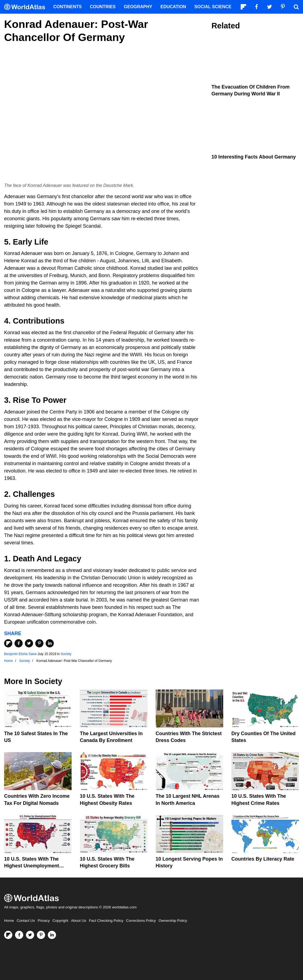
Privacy (44, 921)
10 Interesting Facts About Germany (254, 157)
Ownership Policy (173, 921)
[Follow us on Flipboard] (8, 935)
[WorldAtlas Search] (296, 7)
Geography (138, 7)
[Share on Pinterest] (39, 643)
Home (9, 921)
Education (173, 7)
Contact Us (26, 921)
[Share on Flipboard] (8, 643)
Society (66, 654)
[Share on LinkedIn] (50, 643)
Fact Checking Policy (106, 921)
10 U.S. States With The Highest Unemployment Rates (32, 866)
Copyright (60, 921)
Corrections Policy (141, 921)
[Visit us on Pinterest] (41, 935)
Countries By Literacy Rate (263, 859)
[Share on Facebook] (19, 643)
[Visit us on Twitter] (30, 935)
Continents (67, 7)
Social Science (213, 7)
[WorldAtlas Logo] (27, 7)
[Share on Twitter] (29, 643)
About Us (79, 921)
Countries (103, 7)
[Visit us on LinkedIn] (52, 935)
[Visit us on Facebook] (19, 935)
